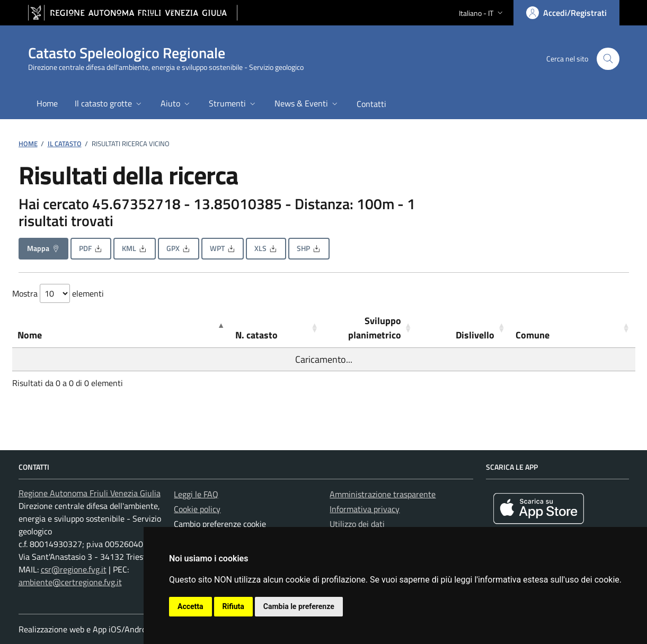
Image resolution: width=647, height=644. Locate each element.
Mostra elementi (58, 293)
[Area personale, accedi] (566, 13)
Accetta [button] (190, 606)
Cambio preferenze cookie (220, 524)
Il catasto (65, 144)
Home (28, 144)
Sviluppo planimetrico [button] (375, 328)
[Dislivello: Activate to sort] (464, 328)
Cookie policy (197, 509)
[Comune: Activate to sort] (573, 328)
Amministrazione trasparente (383, 494)
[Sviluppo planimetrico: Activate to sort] (370, 328)
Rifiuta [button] (233, 606)
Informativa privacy (365, 509)
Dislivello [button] (475, 335)
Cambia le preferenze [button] (299, 606)
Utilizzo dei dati (357, 524)
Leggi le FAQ (196, 494)
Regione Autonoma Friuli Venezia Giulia (90, 493)
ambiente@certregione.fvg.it (70, 582)
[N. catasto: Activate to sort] (277, 328)
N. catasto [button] (256, 335)
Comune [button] (533, 335)
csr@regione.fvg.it (74, 569)
